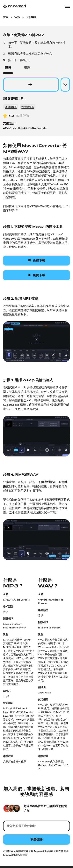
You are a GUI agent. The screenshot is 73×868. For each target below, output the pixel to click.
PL (38, 128)
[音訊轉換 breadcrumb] (31, 17)
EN (10, 128)
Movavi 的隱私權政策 (15, 855)
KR (46, 128)
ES (26, 128)
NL (34, 128)
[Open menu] (68, 6)
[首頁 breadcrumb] (6, 17)
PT (29, 128)
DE (14, 128)
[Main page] (15, 6)
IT (22, 128)
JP (42, 128)
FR (18, 128)
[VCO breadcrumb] (17, 17)
